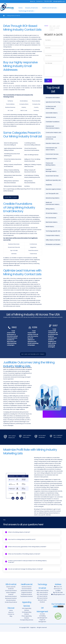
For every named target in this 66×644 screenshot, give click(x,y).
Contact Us (39, 1)
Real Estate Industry (52, 222)
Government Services (52, 176)
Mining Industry (50, 209)
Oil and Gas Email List (11, 603)
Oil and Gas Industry (52, 214)
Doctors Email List (27, 601)
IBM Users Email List (42, 610)
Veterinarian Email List (27, 603)
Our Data (42, 626)
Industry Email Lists (32, 8)
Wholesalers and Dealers (53, 245)
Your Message (49, 63)
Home (21, 8)
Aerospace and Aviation (53, 98)
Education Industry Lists (53, 144)
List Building (42, 628)
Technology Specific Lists (53, 231)
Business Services (51, 118)
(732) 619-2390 (59, 605)
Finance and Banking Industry (51, 164)
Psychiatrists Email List (27, 609)
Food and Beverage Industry (51, 171)
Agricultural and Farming (53, 102)
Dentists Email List (27, 599)
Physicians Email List (27, 607)
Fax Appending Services (27, 632)
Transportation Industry (53, 236)
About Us (33, 1)
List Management (42, 630)
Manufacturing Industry (53, 198)
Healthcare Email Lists (49, 8)
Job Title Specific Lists (52, 194)
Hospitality (49, 185)
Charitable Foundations (53, 122)
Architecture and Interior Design (51, 108)
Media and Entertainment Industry (53, 204)
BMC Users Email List (42, 606)
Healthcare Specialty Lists (53, 181)
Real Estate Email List (11, 609)
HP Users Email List (42, 608)
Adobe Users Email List (42, 603)
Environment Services (52, 154)
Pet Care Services (51, 218)
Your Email (48, 48)
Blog (11, 628)
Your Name (48, 40)
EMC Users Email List (42, 605)
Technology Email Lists (26, 11)
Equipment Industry (51, 159)
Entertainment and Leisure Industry (51, 149)
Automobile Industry (52, 113)
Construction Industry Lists (53, 133)
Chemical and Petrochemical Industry (53, 127)
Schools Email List (11, 612)
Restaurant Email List (11, 610)
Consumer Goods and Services (51, 138)
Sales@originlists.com (59, 607)
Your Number (48, 55)
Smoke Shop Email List (11, 614)
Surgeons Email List (27, 605)
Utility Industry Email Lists (53, 240)
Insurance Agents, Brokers (53, 189)
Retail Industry (50, 227)
